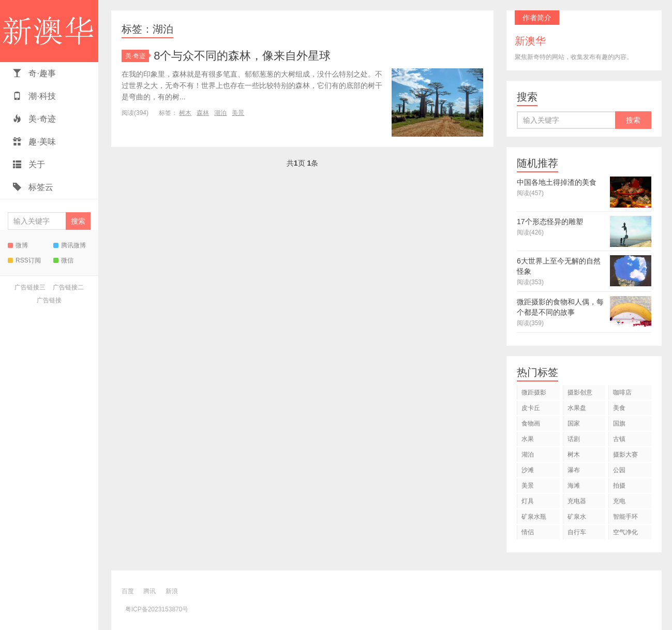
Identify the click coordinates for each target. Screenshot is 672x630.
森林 (203, 113)
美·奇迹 (34, 119)
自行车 (577, 532)
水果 (528, 439)
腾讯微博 (70, 245)
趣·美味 (34, 142)
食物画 (531, 423)
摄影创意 (580, 392)
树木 (185, 113)
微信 (63, 260)
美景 (238, 113)
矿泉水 (577, 517)
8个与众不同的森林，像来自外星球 (242, 56)
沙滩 (528, 470)
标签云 (33, 187)
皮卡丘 (531, 408)
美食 (619, 408)
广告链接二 (68, 287)
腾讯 (150, 591)
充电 (619, 501)
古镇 (619, 439)
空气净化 (625, 532)
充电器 (577, 501)
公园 (619, 470)
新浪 (172, 591)
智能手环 (625, 517)
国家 (574, 423)
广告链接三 (30, 287)
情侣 (528, 532)
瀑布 (574, 470)
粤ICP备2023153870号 (157, 609)
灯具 (528, 501)
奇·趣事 (34, 73)
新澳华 (49, 31)
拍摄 (619, 486)
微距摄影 (534, 392)
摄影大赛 (625, 455)
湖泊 (220, 113)
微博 (18, 245)
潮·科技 (34, 96)
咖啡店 (622, 392)
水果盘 (577, 408)
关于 (29, 164)
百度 (128, 591)
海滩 (574, 486)
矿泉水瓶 (534, 517)
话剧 (574, 439)
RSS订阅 (24, 260)
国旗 (619, 423)
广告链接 (49, 300)
